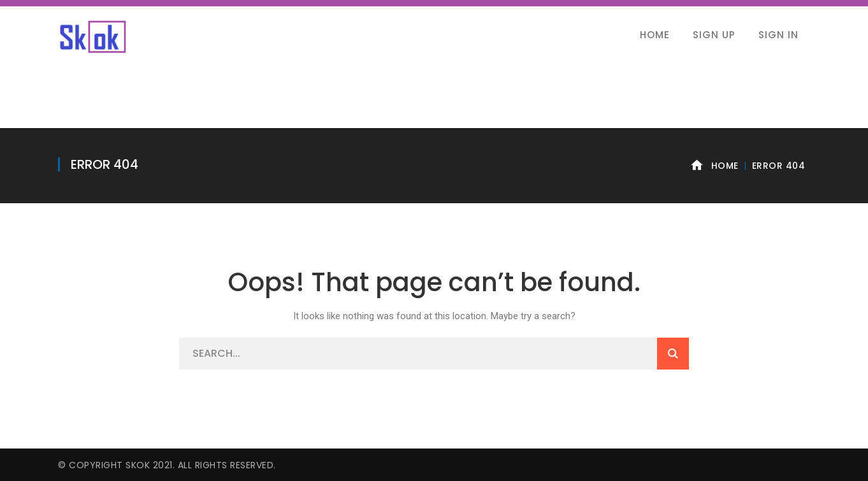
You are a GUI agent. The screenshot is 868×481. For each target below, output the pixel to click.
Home (725, 166)
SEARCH (673, 354)
